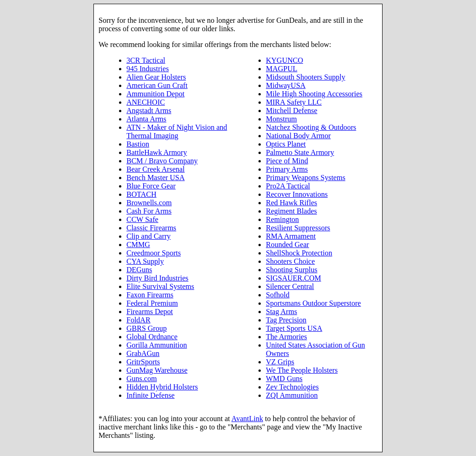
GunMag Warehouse (157, 370)
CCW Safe (142, 219)
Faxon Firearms (150, 295)
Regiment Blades (291, 211)
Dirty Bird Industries (157, 278)
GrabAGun (143, 353)
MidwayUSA (286, 85)
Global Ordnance (152, 337)
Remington (282, 219)
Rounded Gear (288, 245)
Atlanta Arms (146, 119)
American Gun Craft (157, 85)
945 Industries (148, 69)
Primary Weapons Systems (306, 178)
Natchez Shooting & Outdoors (311, 127)
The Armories (286, 337)
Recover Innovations (297, 194)
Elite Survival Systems (160, 286)
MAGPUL (282, 69)
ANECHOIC (146, 102)
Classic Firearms (151, 228)
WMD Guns (284, 379)
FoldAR (139, 320)
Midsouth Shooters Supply (306, 77)
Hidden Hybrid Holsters (162, 387)
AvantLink (247, 419)
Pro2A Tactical (288, 186)
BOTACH (142, 194)
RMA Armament (291, 236)
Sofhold (278, 295)
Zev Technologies (292, 387)
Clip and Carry (149, 236)
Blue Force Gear (151, 186)
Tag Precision (286, 320)
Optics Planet (286, 144)
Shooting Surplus (292, 270)
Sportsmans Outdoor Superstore (313, 303)
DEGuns (139, 270)
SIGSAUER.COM (294, 278)
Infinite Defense (151, 395)
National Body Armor (298, 136)
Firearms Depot (150, 312)
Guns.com (142, 379)
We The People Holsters (302, 370)
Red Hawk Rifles (291, 203)
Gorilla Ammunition (157, 345)
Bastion (138, 144)
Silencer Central (290, 286)
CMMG (138, 245)
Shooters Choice (290, 261)
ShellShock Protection (299, 253)
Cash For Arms (149, 211)
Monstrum (281, 119)
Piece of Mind (287, 161)
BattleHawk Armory (157, 152)
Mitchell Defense (292, 111)
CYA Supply (145, 261)
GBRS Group (147, 328)
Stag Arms (281, 312)
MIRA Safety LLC (294, 102)
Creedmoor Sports (154, 253)
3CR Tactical (146, 60)
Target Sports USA (294, 328)
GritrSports (143, 362)
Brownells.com (149, 203)
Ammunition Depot (155, 94)
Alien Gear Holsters (156, 77)
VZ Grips (280, 362)
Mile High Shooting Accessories (314, 94)
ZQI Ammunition (292, 395)
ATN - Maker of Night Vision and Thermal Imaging (177, 131)
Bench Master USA (155, 178)
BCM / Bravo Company (162, 161)
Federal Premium (152, 303)
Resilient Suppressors (298, 228)
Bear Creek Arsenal (155, 169)
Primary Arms (287, 169)
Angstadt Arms (149, 111)
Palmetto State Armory (300, 152)
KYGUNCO (284, 60)
